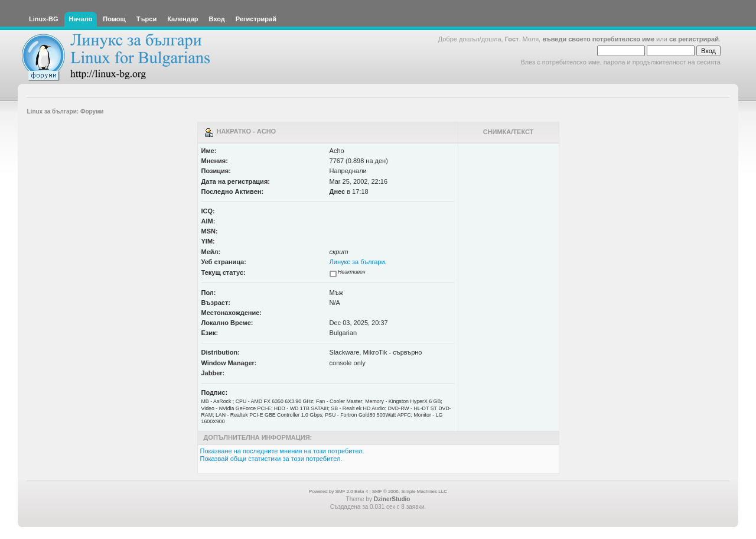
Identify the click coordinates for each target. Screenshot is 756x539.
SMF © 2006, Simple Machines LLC (410, 491)
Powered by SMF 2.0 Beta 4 (338, 491)
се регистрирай (694, 39)
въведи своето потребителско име (598, 39)
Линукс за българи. (358, 262)
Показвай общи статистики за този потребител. (271, 459)
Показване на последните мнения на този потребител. (282, 451)
